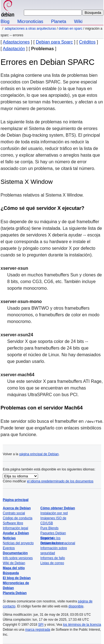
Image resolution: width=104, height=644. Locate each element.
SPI (41, 625)
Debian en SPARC (70, 29)
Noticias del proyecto (18, 543)
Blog (5, 21)
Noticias (9, 538)
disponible (76, 606)
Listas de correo (52, 563)
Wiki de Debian (14, 563)
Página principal (16, 500)
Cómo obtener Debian (58, 508)
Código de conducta (18, 518)
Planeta (59, 21)
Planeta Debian (15, 593)
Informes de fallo (53, 558)
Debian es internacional (58, 543)
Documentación (15, 553)
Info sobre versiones (18, 558)
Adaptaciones (16, 42)
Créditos (87, 42)
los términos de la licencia (82, 625)
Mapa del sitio (14, 568)
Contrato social (14, 513)
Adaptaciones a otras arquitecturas (30, 29)
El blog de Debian (17, 578)
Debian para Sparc (54, 42)
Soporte (47, 538)
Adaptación (14, 49)
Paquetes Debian (53, 533)
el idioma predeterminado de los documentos (60, 481)
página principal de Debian (39, 454)
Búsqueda (11, 573)
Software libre (13, 523)
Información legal (15, 528)
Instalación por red (54, 513)
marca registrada (38, 630)
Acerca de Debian (17, 508)
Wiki (78, 21)
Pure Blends (50, 528)
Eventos (9, 548)
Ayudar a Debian (16, 533)
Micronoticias (30, 21)
